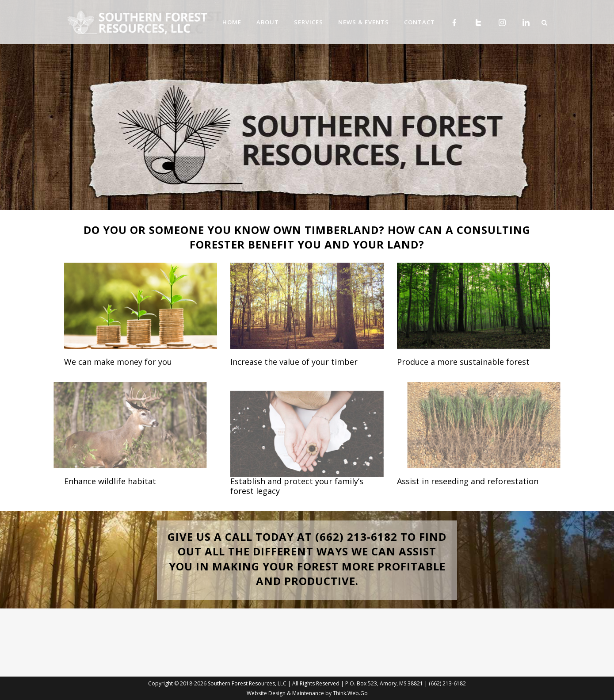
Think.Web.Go (350, 693)
